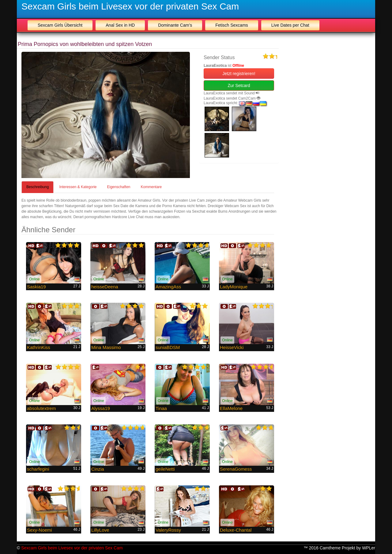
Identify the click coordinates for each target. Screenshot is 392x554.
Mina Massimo (106, 347)
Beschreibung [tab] (38, 187)
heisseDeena (105, 287)
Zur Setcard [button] (239, 85)
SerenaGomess (236, 469)
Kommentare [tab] (151, 187)
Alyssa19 (101, 408)
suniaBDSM (168, 347)
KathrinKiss (39, 347)
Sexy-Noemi (40, 530)
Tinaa (161, 408)
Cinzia (98, 469)
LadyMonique (234, 287)
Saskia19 (36, 287)
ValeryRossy (168, 530)
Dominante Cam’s (175, 25)
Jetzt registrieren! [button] (239, 74)
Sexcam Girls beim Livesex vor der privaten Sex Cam (130, 6)
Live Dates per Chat (290, 25)
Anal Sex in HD (120, 25)
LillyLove (100, 530)
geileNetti (165, 469)
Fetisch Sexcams (232, 25)
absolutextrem (41, 408)
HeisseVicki (232, 347)
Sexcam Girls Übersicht (60, 25)
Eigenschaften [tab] (119, 187)
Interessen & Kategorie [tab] (78, 187)
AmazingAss (168, 287)
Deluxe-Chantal (236, 530)
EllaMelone (231, 408)
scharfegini (38, 469)
